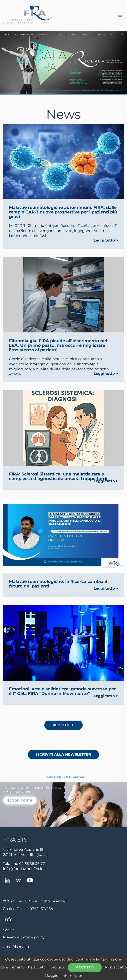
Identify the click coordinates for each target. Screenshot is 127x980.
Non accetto (116, 967)
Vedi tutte (63, 725)
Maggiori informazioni (64, 976)
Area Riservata (16, 947)
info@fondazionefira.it (23, 869)
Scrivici (9, 930)
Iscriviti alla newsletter (63, 754)
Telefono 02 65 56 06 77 (24, 864)
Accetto (85, 967)
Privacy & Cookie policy (24, 937)
